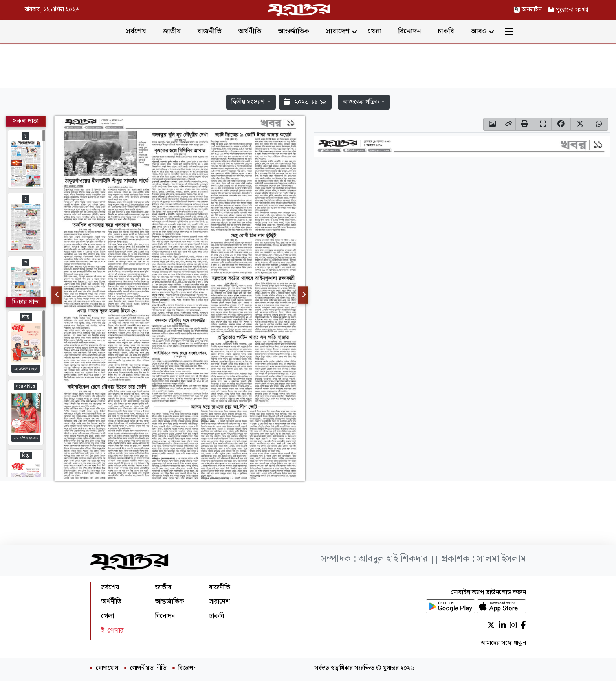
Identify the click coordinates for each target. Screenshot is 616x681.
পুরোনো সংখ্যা (568, 10)
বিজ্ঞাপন (188, 668)
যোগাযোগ (107, 668)
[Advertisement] (308, 68)
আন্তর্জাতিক (293, 31)
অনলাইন (528, 10)
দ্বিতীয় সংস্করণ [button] (249, 102)
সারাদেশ (338, 31)
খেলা (375, 31)
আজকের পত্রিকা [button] (361, 102)
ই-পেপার (112, 631)
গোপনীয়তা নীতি (148, 668)
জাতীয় (172, 31)
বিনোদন (410, 31)
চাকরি (446, 31)
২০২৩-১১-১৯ (305, 102)
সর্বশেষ (136, 31)
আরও (479, 31)
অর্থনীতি (250, 31)
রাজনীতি (209, 31)
